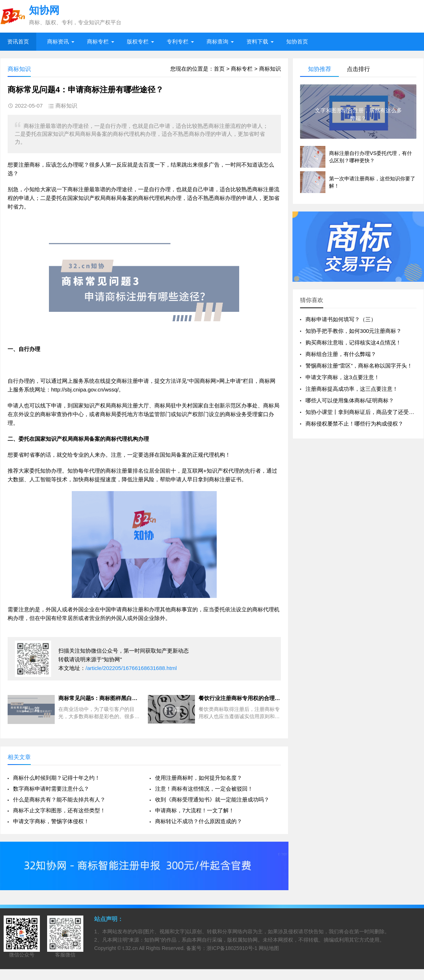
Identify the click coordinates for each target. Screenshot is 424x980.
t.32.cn (130, 948)
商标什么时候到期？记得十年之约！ (57, 778)
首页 (219, 69)
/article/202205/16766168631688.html (131, 668)
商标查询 (217, 41)
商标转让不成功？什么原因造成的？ (199, 821)
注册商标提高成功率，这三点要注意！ (352, 389)
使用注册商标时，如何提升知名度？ (199, 778)
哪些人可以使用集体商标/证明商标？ (350, 400)
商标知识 (270, 69)
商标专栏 (98, 41)
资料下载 (257, 41)
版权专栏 (138, 41)
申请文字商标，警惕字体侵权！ (51, 821)
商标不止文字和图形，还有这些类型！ (59, 810)
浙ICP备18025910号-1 (232, 948)
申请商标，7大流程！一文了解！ (195, 810)
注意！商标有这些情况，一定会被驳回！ (204, 789)
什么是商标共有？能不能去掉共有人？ (59, 799)
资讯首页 (18, 41)
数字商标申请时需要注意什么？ (51, 789)
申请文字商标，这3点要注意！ (342, 377)
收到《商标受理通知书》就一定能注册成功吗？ (212, 799)
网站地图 (269, 948)
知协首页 (297, 41)
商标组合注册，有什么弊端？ (341, 354)
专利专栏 (178, 41)
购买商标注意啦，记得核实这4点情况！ (353, 342)
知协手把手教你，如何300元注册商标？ (354, 331)
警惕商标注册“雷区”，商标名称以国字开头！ (359, 366)
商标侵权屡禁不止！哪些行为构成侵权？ (354, 424)
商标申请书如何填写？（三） (341, 319)
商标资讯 (58, 41)
